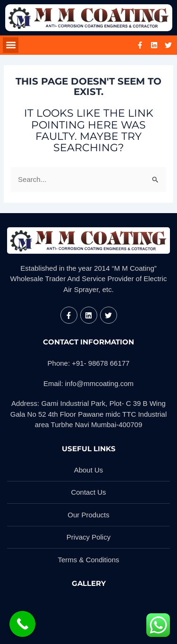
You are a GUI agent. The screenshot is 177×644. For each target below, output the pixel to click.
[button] (11, 45)
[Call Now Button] (22, 624)
